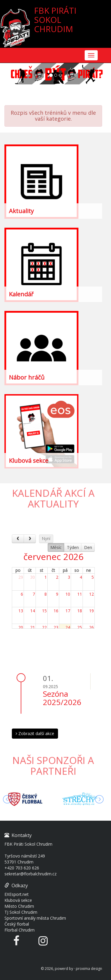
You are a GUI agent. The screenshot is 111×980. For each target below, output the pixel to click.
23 (56, 627)
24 (68, 627)
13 (21, 611)
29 (21, 577)
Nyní (46, 538)
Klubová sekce (18, 900)
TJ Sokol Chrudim (21, 912)
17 (68, 611)
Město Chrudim (19, 906)
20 (21, 627)
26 (91, 627)
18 (80, 611)
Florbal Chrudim (20, 930)
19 (91, 611)
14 (33, 611)
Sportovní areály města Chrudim (35, 918)
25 (80, 627)
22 (44, 627)
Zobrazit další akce (35, 733)
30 (33, 577)
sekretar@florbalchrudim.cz (30, 874)
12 (91, 594)
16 (56, 611)
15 (44, 611)
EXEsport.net (17, 894)
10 (68, 594)
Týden (73, 547)
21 (33, 627)
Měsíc (56, 547)
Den (88, 547)
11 (80, 594)
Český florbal (17, 924)
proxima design (89, 969)
